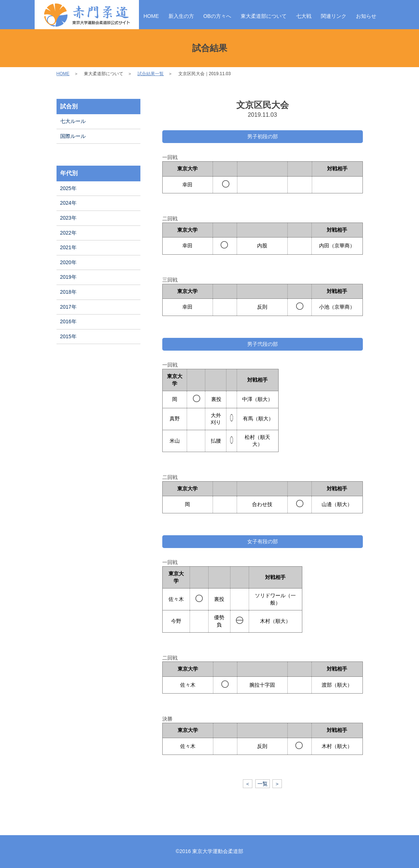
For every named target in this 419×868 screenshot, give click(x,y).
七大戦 (304, 16)
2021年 (68, 247)
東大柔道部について (264, 16)
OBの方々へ (217, 16)
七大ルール (73, 121)
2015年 (68, 336)
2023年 (68, 218)
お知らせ (366, 16)
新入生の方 (181, 16)
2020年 (68, 262)
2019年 (68, 277)
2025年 (68, 188)
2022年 (68, 233)
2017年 (68, 307)
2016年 (68, 321)
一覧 (263, 784)
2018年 (68, 292)
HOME (151, 16)
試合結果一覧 (151, 74)
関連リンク (334, 16)
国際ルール (73, 136)
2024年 (68, 203)
